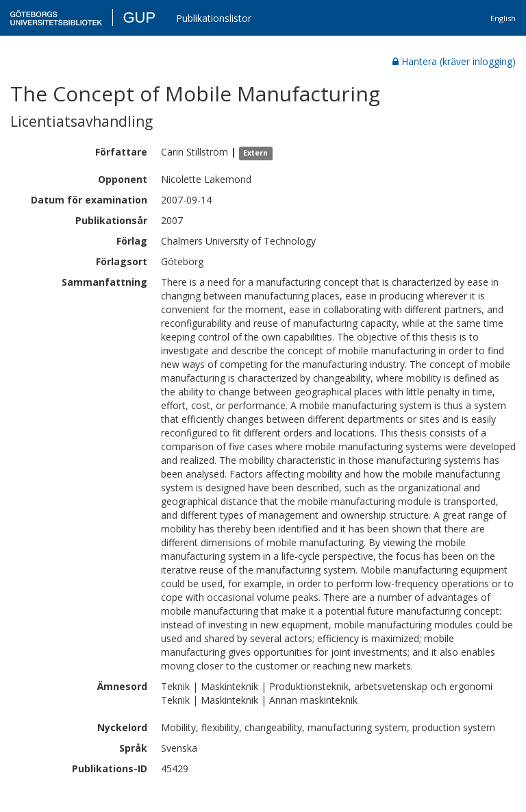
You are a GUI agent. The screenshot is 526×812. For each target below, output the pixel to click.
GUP (139, 17)
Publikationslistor (214, 18)
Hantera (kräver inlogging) (454, 61)
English (503, 18)
